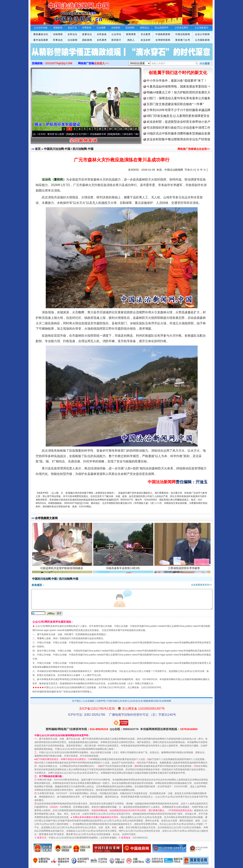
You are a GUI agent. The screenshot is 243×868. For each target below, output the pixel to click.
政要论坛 (87, 34)
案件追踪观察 (41, 40)
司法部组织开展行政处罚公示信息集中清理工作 (178, 128)
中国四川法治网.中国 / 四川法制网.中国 (69, 149)
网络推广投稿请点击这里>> (194, 149)
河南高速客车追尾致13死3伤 (123, 569)
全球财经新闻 (163, 40)
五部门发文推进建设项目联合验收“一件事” (175, 104)
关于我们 (77, 701)
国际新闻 (87, 40)
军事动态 (58, 40)
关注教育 (146, 34)
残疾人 (131, 40)
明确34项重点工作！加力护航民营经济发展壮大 (178, 92)
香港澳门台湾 (183, 40)
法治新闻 (73, 40)
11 (115, 129)
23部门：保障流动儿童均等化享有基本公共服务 (178, 98)
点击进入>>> (102, 63)
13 (126, 129)
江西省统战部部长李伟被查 (184, 569)
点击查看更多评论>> (201, 585)
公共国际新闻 (202, 40)
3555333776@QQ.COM (59, 63)
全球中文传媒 (62, 11)
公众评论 (116, 34)
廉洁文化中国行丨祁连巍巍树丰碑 (90, 134)
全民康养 (102, 40)
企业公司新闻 (202, 34)
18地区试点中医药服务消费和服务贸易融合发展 (178, 133)
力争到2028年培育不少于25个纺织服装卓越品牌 (178, 110)
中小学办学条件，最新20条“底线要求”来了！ (177, 81)
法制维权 (58, 34)
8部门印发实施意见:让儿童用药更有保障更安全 (178, 116)
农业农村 (146, 40)
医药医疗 (116, 40)
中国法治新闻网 (174, 170)
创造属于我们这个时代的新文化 (178, 73)
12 (121, 129)
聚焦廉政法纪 (41, 34)
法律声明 (101, 701)
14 (131, 129)
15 (136, 129)
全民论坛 (73, 34)
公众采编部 (89, 701)
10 (110, 129)
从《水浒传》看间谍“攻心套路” (51, 134)
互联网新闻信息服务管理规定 (91, 634)
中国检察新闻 (163, 34)
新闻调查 (131, 34)
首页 (38, 149)
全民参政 (102, 34)
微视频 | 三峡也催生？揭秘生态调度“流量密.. (137, 134)
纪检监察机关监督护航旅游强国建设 (62, 569)
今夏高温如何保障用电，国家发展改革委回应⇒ (178, 86)
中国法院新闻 (183, 34)
